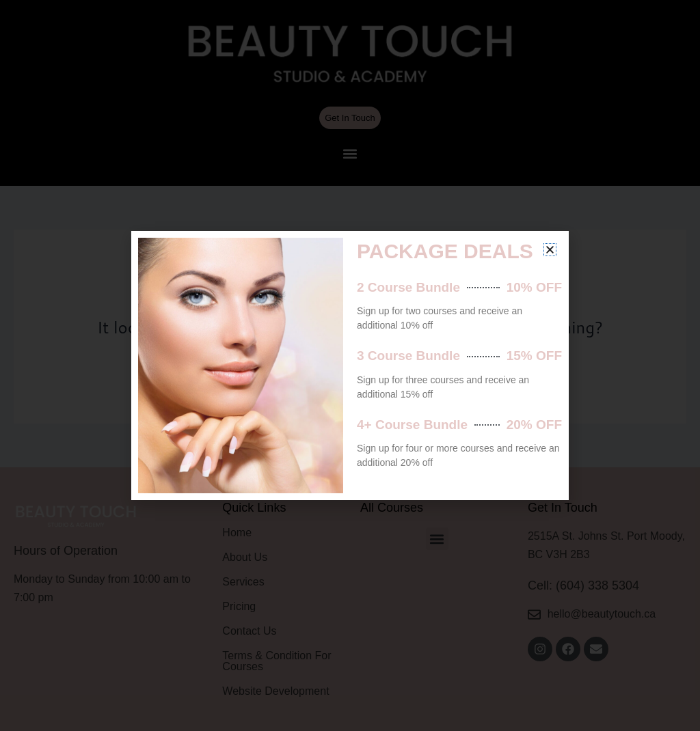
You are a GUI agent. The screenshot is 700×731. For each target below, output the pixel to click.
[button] (550, 250)
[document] (350, 365)
